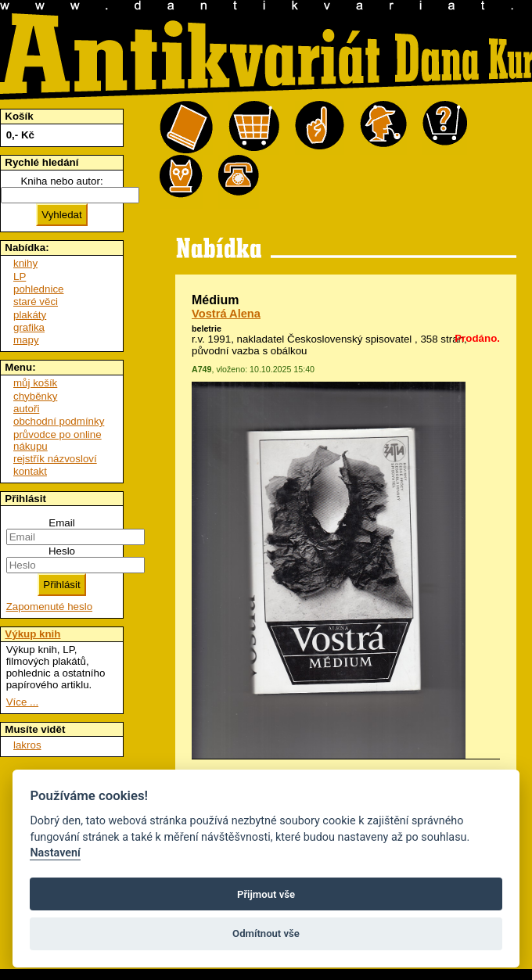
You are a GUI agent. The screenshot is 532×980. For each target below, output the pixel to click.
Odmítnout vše (266, 933)
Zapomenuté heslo (49, 607)
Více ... (22, 702)
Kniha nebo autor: (61, 181)
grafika (29, 327)
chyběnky (35, 396)
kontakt (30, 471)
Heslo (62, 551)
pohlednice (38, 289)
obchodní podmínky (59, 421)
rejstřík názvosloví (55, 459)
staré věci (36, 302)
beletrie (207, 328)
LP (20, 276)
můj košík (35, 383)
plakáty (30, 315)
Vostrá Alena (226, 314)
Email (61, 523)
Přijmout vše (266, 894)
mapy (26, 340)
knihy (25, 263)
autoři (26, 409)
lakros (27, 745)
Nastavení (55, 853)
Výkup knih (32, 634)
